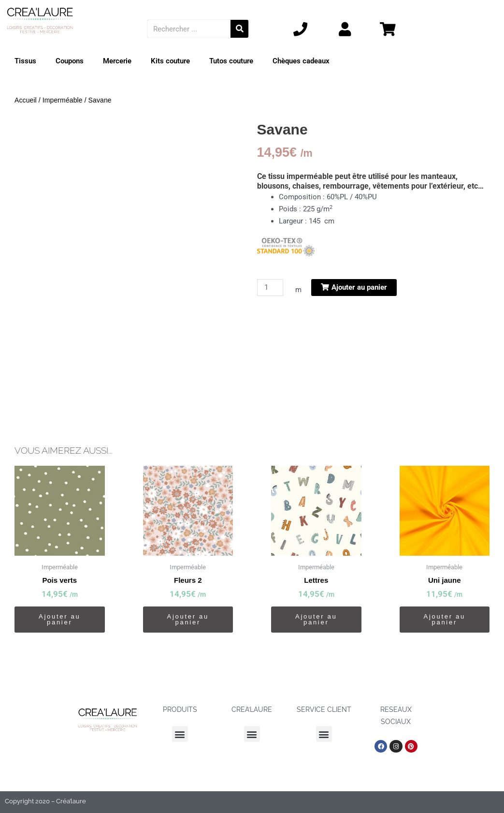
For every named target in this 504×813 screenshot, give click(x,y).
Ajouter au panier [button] (59, 619)
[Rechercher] (239, 29)
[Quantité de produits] (270, 288)
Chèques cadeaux (301, 61)
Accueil (26, 100)
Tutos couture (231, 61)
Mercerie (117, 61)
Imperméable (63, 100)
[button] (180, 734)
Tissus (25, 61)
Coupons (70, 61)
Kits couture (170, 61)
